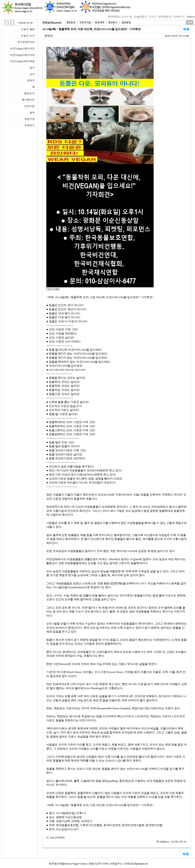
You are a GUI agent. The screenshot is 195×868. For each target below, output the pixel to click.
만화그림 (30, 106)
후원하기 (30, 125)
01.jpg (50, 837)
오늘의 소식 (28, 36)
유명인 (31, 80)
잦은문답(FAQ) (26, 42)
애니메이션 (28, 99)
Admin (191, 17)
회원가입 (30, 119)
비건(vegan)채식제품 (22, 61)
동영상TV (29, 93)
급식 (32, 74)
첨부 (32, 112)
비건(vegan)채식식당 (22, 55)
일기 (32, 68)
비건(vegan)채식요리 (22, 48)
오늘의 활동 (28, 29)
